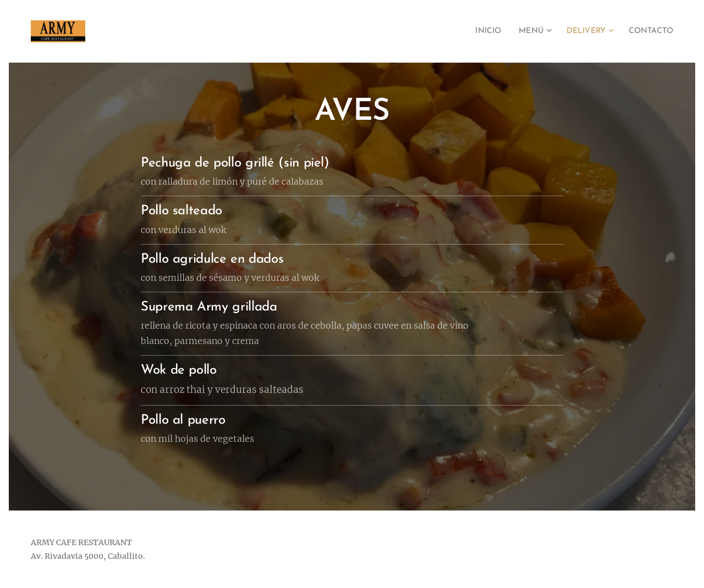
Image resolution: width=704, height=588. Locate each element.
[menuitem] (473, 31)
